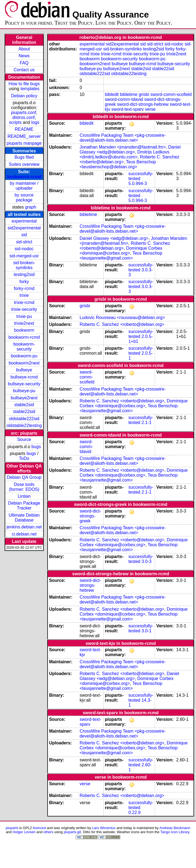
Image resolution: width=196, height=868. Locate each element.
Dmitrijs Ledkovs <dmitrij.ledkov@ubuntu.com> (124, 154)
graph (30, 207)
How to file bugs (24, 84)
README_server (24, 136)
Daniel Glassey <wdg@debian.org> (130, 150)
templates (30, 89)
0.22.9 (134, 812)
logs (35, 122)
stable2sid (24, 405)
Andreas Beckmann (175, 828)
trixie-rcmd (24, 302)
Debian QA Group (24, 477)
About (24, 49)
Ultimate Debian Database (24, 518)
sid (24, 235)
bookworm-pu (24, 356)
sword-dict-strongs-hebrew (143, 104)
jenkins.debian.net (24, 527)
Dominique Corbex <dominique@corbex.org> (121, 251)
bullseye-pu (24, 391)
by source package (24, 197)
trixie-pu (24, 316)
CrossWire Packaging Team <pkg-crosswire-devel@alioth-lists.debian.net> (123, 138)
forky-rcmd (24, 288)
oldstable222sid (24, 419)
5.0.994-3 (138, 183)
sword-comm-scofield (171, 94)
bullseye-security (24, 384)
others (48, 832)
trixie (24, 295)
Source (24, 439)
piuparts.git (72, 832)
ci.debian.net (24, 534)
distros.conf (24, 117)
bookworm (24, 330)
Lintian (24, 496)
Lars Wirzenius (104, 828)
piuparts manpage (24, 143)
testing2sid (24, 274)
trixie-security (24, 309)
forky (24, 282)
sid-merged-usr (24, 256)
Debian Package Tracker (24, 506)
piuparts (12, 828)
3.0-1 (147, 631)
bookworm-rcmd (24, 177)
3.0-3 (147, 561)
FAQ (24, 63)
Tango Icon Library (175, 832)
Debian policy (24, 96)
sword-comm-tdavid (124, 99)
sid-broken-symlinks (24, 265)
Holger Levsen (24, 832)
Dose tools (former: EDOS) (24, 487)
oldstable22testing (24, 426)
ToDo (24, 458)
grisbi (144, 94)
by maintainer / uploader (24, 186)
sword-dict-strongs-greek (90, 516)
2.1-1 (147, 422)
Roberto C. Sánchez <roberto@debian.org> (122, 796)
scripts (15, 122)
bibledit (112, 94)
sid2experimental (24, 228)
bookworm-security (24, 347)
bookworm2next (24, 363)
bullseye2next (24, 398)
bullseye (24, 370)
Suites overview (24, 164)
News (24, 56)
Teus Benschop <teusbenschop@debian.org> (118, 164)
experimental (24, 221)
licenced (39, 828)
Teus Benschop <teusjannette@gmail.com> (121, 256)
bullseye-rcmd (24, 377)
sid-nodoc (24, 249)
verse (150, 109)
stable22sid (24, 412)
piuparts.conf (24, 113)
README (24, 129)
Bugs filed (24, 157)
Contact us (24, 70)
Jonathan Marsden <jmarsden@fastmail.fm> (123, 147)
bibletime (129, 94)
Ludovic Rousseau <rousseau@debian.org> (122, 318)
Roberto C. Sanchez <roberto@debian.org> (122, 324)
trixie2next (24, 323)
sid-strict (24, 242)
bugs (36, 447)
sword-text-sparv (128, 109)
